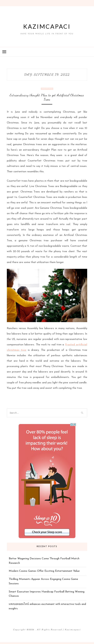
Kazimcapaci (47, 26)
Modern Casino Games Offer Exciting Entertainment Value (44, 571)
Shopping (47, 89)
